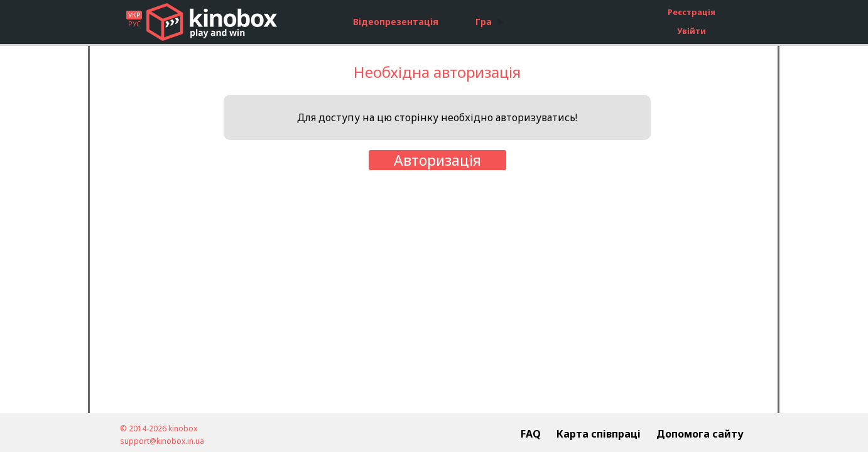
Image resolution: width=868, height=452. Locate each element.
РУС (134, 24)
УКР (134, 15)
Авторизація (437, 160)
